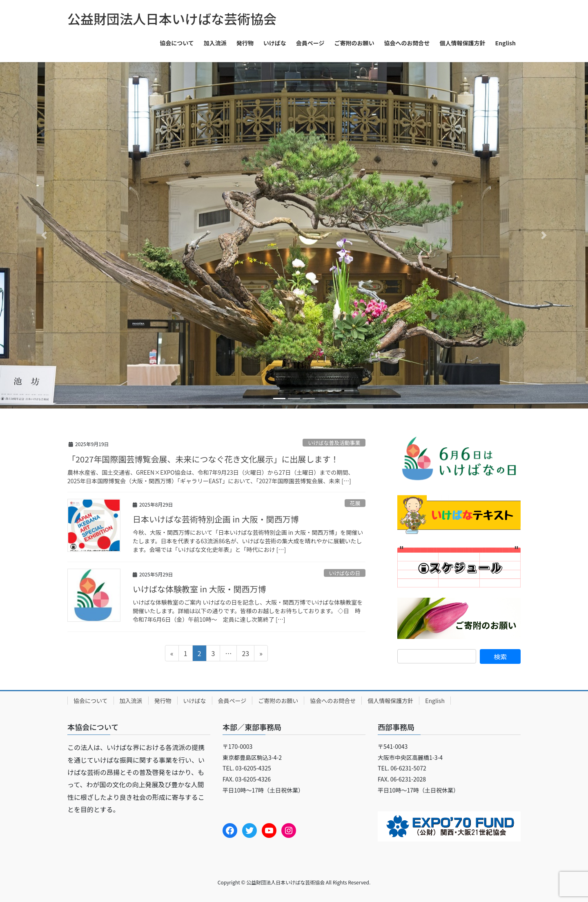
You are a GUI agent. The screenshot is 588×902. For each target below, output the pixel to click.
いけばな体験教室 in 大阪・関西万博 (199, 589)
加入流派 (131, 701)
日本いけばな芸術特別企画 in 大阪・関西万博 (216, 519)
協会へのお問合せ (333, 701)
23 (245, 654)
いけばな (195, 701)
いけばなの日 (344, 573)
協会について (91, 701)
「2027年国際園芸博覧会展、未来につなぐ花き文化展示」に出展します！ (203, 459)
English (435, 701)
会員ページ (232, 701)
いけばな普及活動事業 (334, 443)
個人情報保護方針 (390, 701)
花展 (355, 503)
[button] (44, 235)
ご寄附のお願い (278, 701)
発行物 (163, 701)
